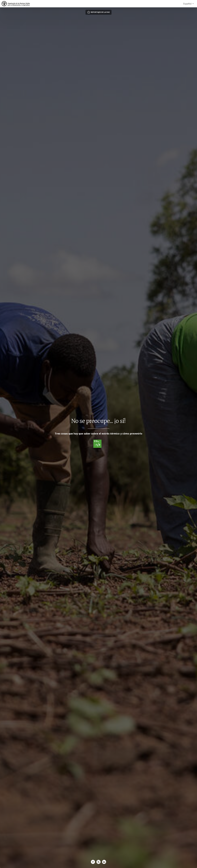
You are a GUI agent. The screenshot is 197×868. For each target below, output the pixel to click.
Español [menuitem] (188, 4)
